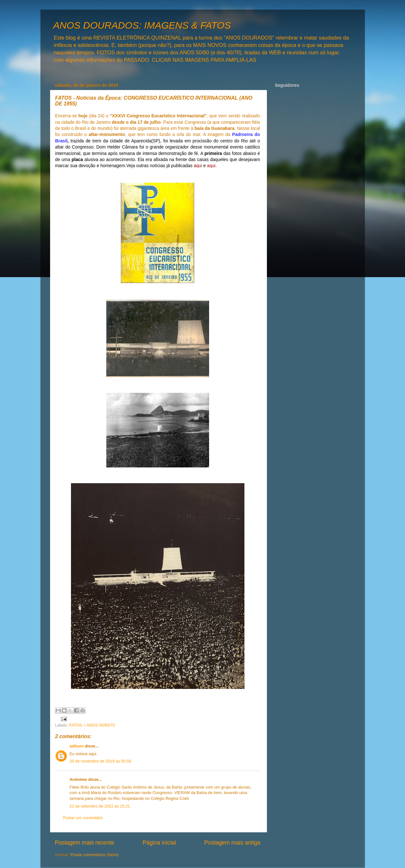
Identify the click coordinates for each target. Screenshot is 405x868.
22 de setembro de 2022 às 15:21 (100, 806)
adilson (77, 746)
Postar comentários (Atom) (95, 855)
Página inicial (159, 843)
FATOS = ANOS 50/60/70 (92, 725)
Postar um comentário (83, 818)
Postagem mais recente (85, 843)
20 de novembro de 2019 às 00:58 (101, 761)
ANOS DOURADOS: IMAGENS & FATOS (142, 25)
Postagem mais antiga (232, 843)
